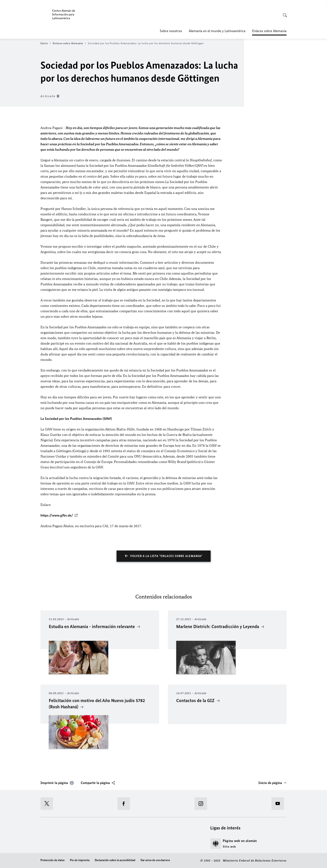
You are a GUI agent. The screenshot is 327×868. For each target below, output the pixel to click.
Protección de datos (53, 860)
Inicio (46, 43)
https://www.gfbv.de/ (57, 515)
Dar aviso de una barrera (155, 860)
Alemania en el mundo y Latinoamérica (217, 31)
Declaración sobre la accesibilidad (115, 860)
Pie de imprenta (80, 860)
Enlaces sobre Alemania (69, 43)
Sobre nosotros (171, 31)
